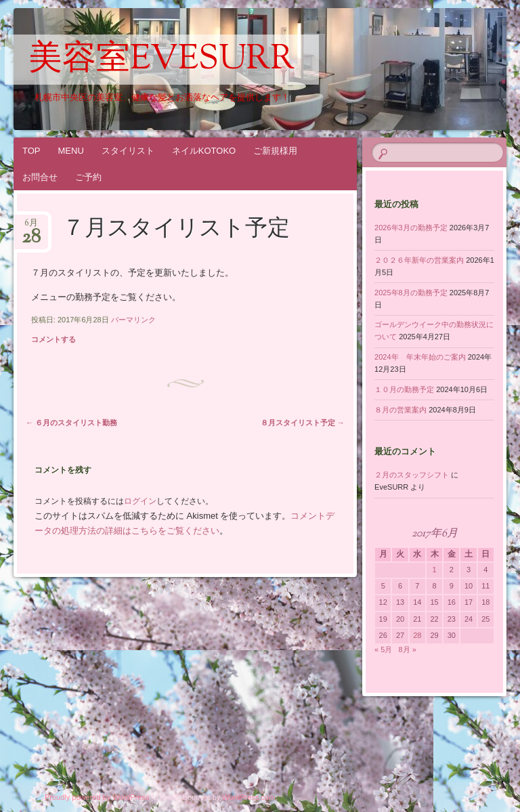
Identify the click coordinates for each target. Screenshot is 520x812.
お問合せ (40, 177)
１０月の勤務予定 (404, 389)
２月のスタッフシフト (412, 475)
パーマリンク (133, 320)
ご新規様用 (275, 151)
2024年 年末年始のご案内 (420, 357)
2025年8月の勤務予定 (411, 293)
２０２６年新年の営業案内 (419, 260)
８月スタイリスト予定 (303, 423)
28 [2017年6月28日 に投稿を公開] (417, 635)
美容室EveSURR (162, 60)
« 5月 (383, 649)
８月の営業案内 (400, 410)
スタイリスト (128, 151)
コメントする (53, 339)
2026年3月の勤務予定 (411, 228)
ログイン (140, 501)
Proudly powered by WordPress (97, 797)
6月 (31, 227)
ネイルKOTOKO (204, 151)
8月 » (408, 649)
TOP (31, 151)
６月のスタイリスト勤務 (71, 423)
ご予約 (88, 177)
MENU (71, 151)
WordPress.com (248, 797)
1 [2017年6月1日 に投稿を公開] (434, 570)
